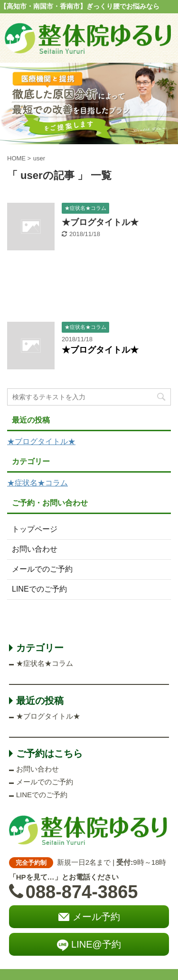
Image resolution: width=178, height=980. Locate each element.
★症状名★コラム (37, 483)
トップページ (35, 529)
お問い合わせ (35, 549)
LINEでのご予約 (39, 589)
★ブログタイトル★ (100, 222)
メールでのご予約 (42, 569)
